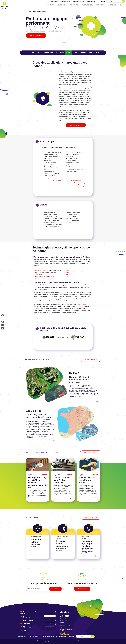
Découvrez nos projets (36, 36)
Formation (100, 5)
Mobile (62, 53)
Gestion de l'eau (35, 53)
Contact (102, 1)
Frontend (98, 53)
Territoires (74, 5)
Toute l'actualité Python (91, 453)
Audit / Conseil (87, 5)
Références (112, 5)
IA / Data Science (76, 180)
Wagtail (68, 272)
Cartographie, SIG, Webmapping (45, 277)
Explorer (63, 45)
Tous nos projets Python (90, 359)
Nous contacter (82, 589)
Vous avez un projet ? (76, 125)
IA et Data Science (41, 270)
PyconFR (84, 304)
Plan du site (30, 641)
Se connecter (96, 641)
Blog (122, 5)
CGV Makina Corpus (67, 641)
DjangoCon (37, 306)
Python (68, 53)
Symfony (83, 53)
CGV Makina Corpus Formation (82, 641)
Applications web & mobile (57, 5)
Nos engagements (79, 1)
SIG (27, 53)
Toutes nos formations (91, 517)
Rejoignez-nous (92, 1)
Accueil (29, 11)
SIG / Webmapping (57, 180)
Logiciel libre (54, 1)
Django (75, 53)
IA (56, 53)
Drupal (90, 53)
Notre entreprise (66, 1)
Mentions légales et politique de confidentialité (47, 641)
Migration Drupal (48, 53)
